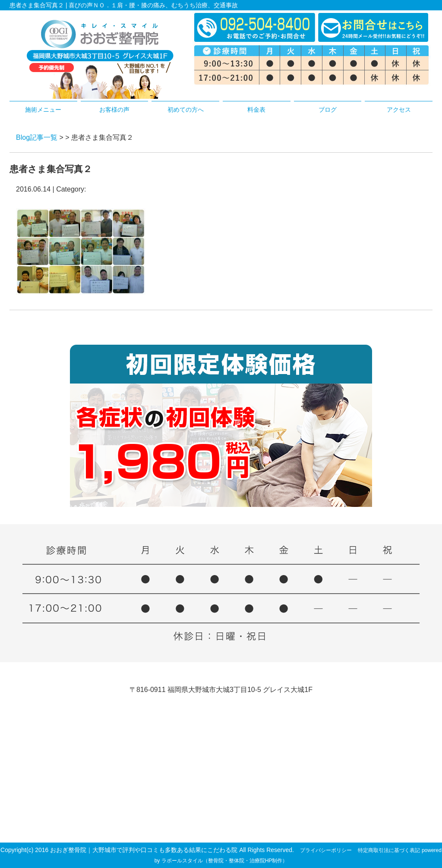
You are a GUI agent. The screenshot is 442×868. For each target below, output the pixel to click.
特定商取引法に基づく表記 (389, 850)
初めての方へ (186, 110)
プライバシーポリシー (326, 850)
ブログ (328, 110)
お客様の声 (114, 110)
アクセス (399, 110)
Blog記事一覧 (37, 137)
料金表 (256, 110)
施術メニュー (43, 110)
